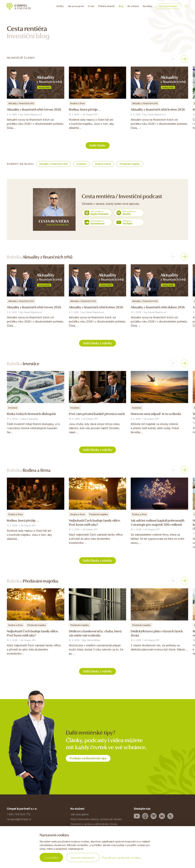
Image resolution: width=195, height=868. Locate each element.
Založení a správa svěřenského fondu (94, 824)
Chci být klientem (168, 6)
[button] (174, 59)
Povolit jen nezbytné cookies (122, 857)
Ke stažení (133, 6)
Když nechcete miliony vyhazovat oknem (96, 819)
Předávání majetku (130, 164)
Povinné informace (19, 854)
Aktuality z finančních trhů (53, 164)
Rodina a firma (103, 164)
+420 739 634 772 (19, 814)
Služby (60, 6)
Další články (98, 145)
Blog (121, 6)
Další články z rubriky (97, 343)
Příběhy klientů (106, 6)
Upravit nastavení (83, 857)
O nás (91, 6)
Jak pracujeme (76, 6)
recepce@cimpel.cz (19, 819)
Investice (81, 164)
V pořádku (51, 857)
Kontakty (148, 6)
